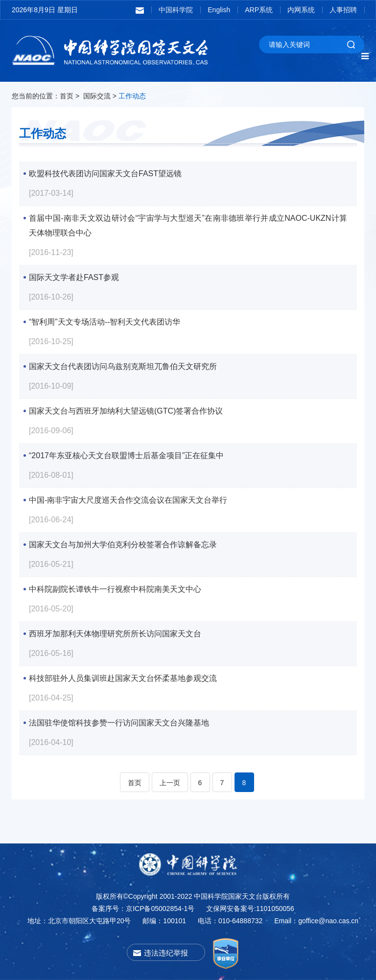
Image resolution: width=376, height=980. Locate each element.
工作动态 (132, 96)
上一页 (170, 783)
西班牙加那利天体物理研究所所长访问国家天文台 (115, 634)
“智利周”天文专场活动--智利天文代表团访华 (105, 322)
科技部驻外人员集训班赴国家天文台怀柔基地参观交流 (123, 678)
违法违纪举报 (166, 953)
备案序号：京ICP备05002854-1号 (143, 909)
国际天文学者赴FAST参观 (74, 277)
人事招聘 (343, 10)
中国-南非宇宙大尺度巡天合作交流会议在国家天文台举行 (128, 500)
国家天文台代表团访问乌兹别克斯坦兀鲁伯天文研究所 (123, 366)
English (219, 10)
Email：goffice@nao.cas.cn (316, 921)
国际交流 (97, 96)
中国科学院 (176, 10)
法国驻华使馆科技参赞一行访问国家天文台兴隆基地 (119, 723)
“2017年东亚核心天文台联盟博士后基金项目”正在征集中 (126, 455)
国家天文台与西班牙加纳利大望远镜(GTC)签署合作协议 (126, 411)
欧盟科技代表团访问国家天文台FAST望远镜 (105, 174)
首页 (67, 96)
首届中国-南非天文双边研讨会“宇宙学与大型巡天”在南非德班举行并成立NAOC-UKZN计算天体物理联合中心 (188, 220)
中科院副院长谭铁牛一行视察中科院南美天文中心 (115, 589)
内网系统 (301, 10)
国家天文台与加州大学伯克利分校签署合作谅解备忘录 (123, 545)
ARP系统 (259, 10)
